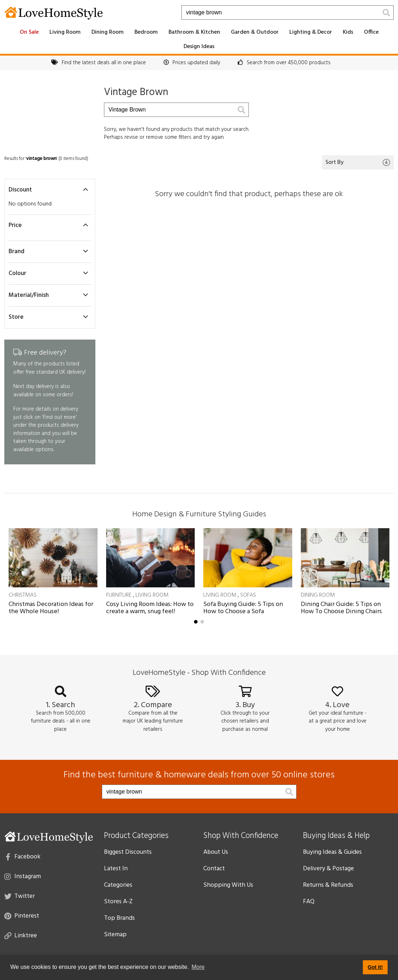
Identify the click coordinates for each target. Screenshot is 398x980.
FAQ (309, 902)
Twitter (20, 896)
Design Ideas (199, 47)
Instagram (23, 876)
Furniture (119, 595)
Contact (214, 869)
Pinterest (22, 915)
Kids (348, 32)
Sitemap (115, 935)
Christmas (23, 595)
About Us (216, 852)
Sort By (358, 162)
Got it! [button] (375, 967)
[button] (196, 622)
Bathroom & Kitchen (194, 32)
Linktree (21, 935)
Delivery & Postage (328, 869)
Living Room (65, 32)
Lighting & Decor (311, 32)
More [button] (198, 967)
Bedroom (146, 32)
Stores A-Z (118, 902)
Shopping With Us (228, 885)
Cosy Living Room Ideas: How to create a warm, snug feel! (150, 608)
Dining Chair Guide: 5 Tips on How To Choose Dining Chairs (341, 608)
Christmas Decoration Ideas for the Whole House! (51, 608)
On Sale (29, 32)
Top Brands (119, 918)
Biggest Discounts (128, 852)
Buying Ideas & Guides (332, 852)
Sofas (248, 595)
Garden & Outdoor (255, 32)
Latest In (116, 869)
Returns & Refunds (328, 885)
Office (371, 32)
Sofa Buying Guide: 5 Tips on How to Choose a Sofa (243, 608)
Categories (118, 885)
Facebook (23, 856)
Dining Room (108, 32)
